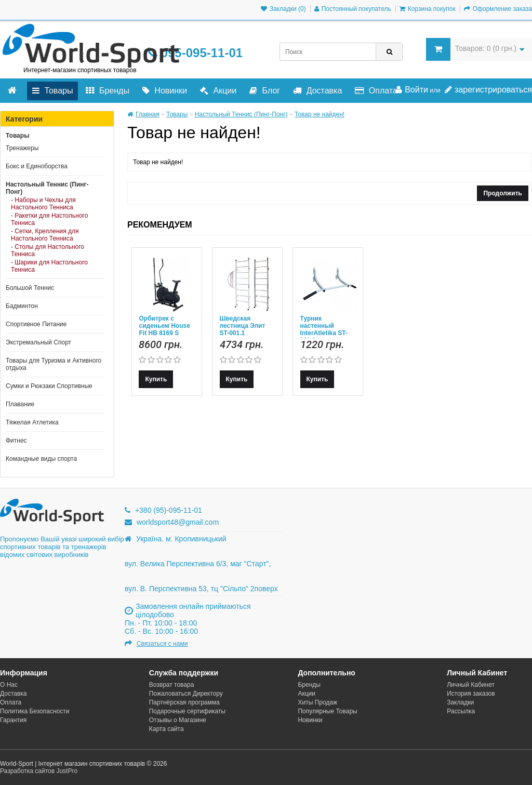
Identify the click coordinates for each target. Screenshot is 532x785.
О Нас (9, 685)
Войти (412, 90)
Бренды (107, 91)
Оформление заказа (498, 9)
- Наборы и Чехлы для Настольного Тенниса (43, 204)
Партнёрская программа (184, 702)
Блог (265, 91)
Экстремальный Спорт (38, 342)
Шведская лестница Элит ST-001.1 (243, 326)
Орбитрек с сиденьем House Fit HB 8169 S (164, 326)
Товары (52, 91)
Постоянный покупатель (353, 9)
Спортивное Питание (36, 324)
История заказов (471, 694)
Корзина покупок (428, 9)
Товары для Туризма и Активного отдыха (54, 364)
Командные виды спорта (41, 459)
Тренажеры (22, 148)
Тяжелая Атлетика (32, 422)
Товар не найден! (320, 114)
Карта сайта (167, 729)
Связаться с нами (162, 644)
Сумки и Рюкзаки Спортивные (49, 386)
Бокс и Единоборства (37, 166)
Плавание (20, 404)
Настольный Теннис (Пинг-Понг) (47, 188)
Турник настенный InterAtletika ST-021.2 (324, 329)
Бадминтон (22, 306)
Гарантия (13, 720)
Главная (143, 114)
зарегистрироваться (488, 90)
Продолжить (503, 193)
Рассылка (461, 711)
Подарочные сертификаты (187, 711)
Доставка (317, 91)
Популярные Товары (327, 711)
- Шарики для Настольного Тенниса (49, 266)
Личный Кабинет (471, 685)
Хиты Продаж (317, 702)
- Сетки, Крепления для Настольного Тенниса (45, 235)
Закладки (460, 702)
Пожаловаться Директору (186, 694)
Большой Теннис (30, 288)
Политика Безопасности (35, 711)
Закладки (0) (283, 9)
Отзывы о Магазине (178, 720)
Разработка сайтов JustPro (39, 771)
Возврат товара (172, 685)
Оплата (376, 91)
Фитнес (16, 441)
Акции (218, 91)
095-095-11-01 (195, 53)
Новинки (165, 91)
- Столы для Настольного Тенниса (48, 250)
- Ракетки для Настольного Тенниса (49, 219)
